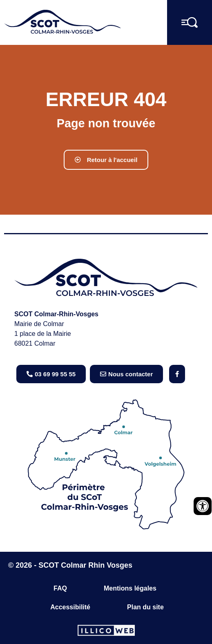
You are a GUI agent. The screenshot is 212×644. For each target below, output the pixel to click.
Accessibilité (70, 607)
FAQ (60, 588)
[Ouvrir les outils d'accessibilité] (203, 506)
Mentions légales (130, 588)
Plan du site (145, 607)
